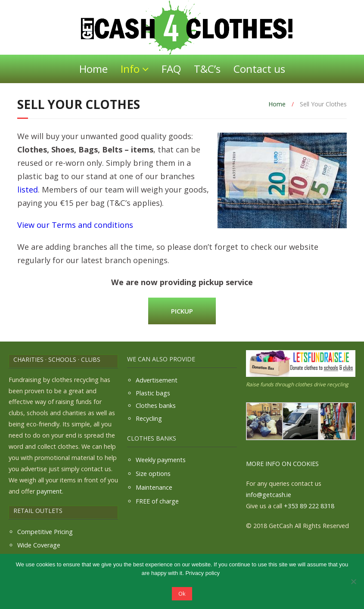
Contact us (259, 69)
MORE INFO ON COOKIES (282, 464)
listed (28, 190)
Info (130, 69)
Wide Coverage (39, 545)
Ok (182, 593)
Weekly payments (161, 460)
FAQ (171, 69)
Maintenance (154, 487)
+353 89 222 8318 (309, 506)
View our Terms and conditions (75, 225)
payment (49, 491)
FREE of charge (157, 501)
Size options (153, 474)
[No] (353, 581)
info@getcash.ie (269, 495)
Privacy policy (202, 573)
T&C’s (207, 69)
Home (93, 69)
